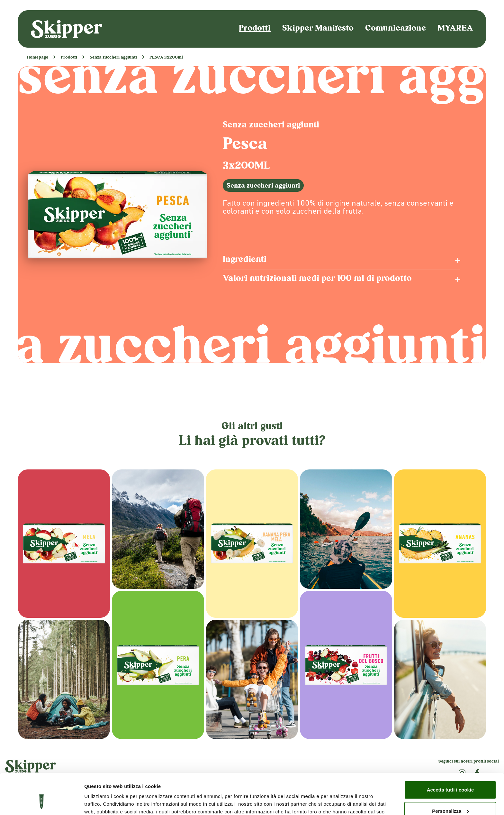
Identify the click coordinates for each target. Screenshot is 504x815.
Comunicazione (396, 29)
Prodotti (255, 29)
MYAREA (455, 29)
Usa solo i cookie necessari (450, 797)
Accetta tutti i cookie (450, 755)
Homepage (38, 58)
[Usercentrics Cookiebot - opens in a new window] (42, 802)
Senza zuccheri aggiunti (113, 58)
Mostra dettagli (102, 802)
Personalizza (450, 776)
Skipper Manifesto (318, 29)
